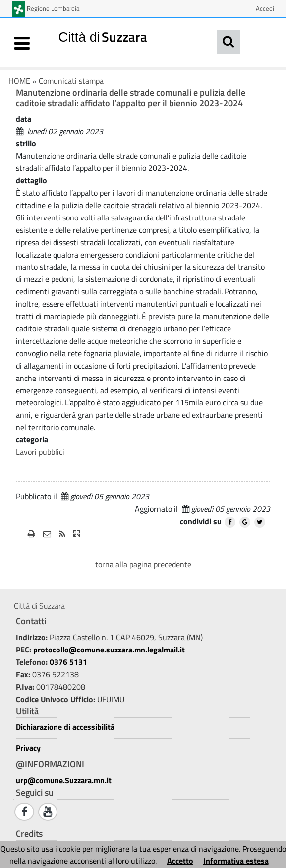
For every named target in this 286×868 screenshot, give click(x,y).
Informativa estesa (236, 861)
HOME (19, 81)
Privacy (28, 748)
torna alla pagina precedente (143, 564)
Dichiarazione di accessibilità (65, 727)
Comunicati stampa (71, 81)
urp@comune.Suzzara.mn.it (64, 780)
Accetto (180, 861)
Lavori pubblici (40, 452)
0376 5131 (68, 662)
